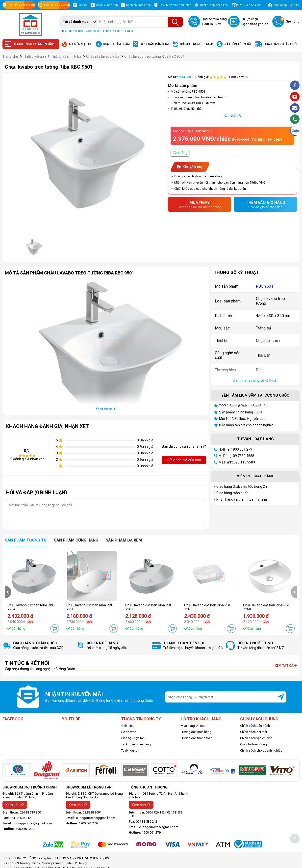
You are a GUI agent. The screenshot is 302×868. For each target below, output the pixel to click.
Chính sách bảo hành (255, 726)
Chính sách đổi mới (253, 732)
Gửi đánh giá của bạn (184, 460)
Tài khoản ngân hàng (136, 744)
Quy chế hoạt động (253, 744)
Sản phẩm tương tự (26, 540)
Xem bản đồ (15, 805)
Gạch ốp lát (93, 31)
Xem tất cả (286, 665)
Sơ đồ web (129, 732)
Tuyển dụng (129, 750)
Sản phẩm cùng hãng (76, 540)
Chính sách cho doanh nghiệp (261, 750)
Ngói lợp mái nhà (72, 31)
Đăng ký (294, 5)
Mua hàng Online (193, 726)
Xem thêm (233, 116)
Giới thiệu (128, 726)
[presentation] (8, 592)
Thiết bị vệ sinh (113, 31)
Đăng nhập (280, 5)
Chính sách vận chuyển (256, 738)
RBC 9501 (265, 286)
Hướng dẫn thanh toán (197, 738)
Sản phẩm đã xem (124, 540)
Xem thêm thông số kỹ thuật (255, 380)
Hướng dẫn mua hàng (196, 732)
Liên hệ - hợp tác (133, 738)
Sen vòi (130, 31)
